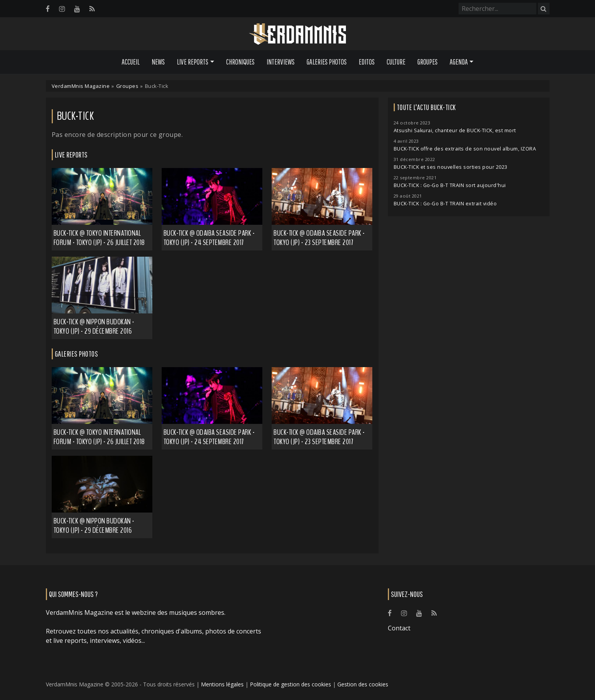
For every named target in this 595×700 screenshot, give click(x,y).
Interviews (281, 62)
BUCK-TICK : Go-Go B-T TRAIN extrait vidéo (445, 204)
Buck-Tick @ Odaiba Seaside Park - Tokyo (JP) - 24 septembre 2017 (209, 238)
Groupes (427, 62)
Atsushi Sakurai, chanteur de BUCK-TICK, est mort (455, 130)
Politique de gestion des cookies (291, 684)
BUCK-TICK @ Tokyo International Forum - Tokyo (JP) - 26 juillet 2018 (99, 437)
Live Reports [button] (193, 62)
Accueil (131, 62)
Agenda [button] (459, 62)
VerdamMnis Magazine (81, 86)
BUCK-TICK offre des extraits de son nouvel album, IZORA (465, 149)
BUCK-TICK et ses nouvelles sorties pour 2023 (451, 167)
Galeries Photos (327, 62)
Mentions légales (222, 684)
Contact (399, 628)
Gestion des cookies (363, 684)
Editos (367, 62)
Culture (396, 62)
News (158, 62)
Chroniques (240, 62)
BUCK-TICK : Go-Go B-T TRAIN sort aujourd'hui (450, 185)
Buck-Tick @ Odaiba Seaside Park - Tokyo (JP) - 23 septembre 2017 (319, 238)
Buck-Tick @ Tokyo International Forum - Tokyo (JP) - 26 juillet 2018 (99, 238)
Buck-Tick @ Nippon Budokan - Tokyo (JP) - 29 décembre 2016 (94, 326)
